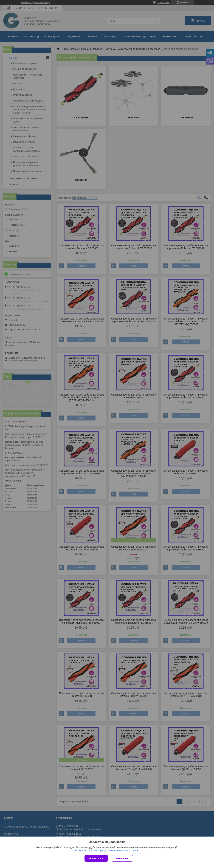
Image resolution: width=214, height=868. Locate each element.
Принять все (96, 858)
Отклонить (122, 858)
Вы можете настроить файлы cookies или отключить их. (106, 851)
